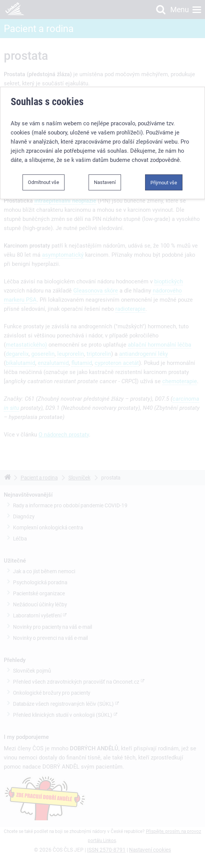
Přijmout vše (164, 182)
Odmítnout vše (44, 182)
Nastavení (105, 182)
